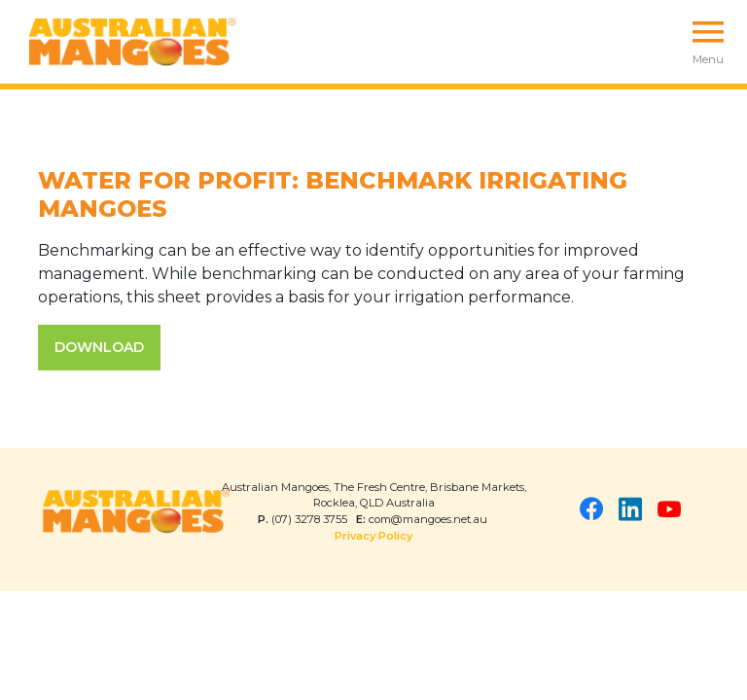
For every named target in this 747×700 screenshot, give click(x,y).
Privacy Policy (373, 536)
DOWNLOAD (99, 347)
